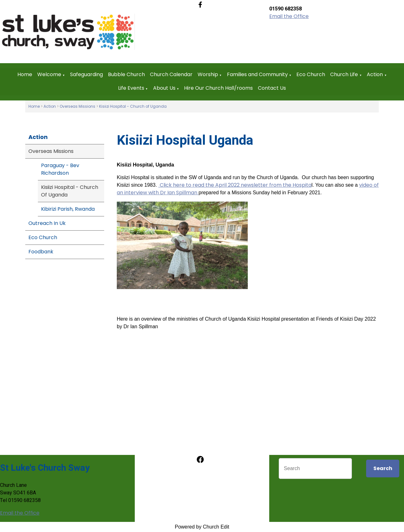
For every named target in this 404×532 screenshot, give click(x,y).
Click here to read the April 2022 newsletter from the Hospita (235, 185)
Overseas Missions (77, 106)
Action (375, 74)
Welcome (49, 74)
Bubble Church (126, 74)
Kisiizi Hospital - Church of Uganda (133, 106)
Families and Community (257, 74)
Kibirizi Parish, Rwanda (68, 209)
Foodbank (41, 252)
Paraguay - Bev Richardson (60, 169)
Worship (208, 74)
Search (383, 468)
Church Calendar (171, 74)
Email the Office (289, 16)
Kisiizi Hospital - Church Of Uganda (70, 191)
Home (25, 74)
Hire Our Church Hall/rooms (218, 88)
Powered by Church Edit (202, 527)
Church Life (344, 74)
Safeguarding (86, 74)
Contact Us (272, 88)
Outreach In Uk (47, 223)
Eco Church (311, 74)
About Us (164, 88)
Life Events (131, 88)
